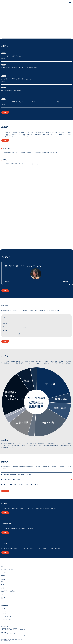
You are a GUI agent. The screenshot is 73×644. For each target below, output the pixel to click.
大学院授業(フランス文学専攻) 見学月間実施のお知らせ (16, 79)
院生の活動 (19, 590)
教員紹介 (5, 160)
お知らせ (5, 46)
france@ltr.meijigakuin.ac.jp (19, 630)
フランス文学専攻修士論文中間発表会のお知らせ (14, 56)
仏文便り (4, 504)
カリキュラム (6, 148)
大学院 (3, 588)
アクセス (4, 614)
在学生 (4, 76)
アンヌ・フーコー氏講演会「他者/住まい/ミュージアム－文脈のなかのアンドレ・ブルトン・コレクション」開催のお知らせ (33, 102)
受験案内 (5, 462)
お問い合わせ (5, 611)
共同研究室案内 (6, 524)
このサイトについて (7, 616)
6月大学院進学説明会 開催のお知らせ (11, 90)
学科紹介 (5, 127)
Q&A (2, 581)
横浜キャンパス (5, 632)
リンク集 (4, 543)
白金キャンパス (5, 627)
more (5, 112)
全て (3, 53)
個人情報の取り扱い (7, 619)
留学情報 (5, 306)
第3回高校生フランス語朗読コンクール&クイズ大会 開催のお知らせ (19, 68)
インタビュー (7, 257)
